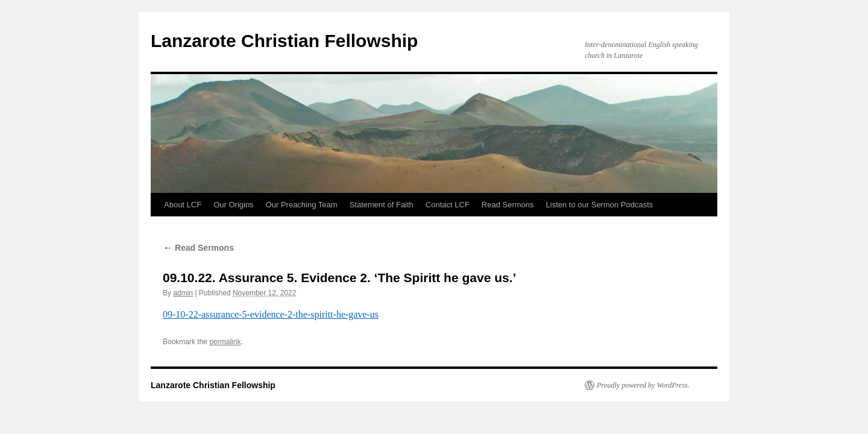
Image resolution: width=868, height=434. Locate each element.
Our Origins (233, 205)
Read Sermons (508, 205)
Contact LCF (448, 205)
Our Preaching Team (302, 205)
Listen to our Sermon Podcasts (600, 205)
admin (183, 293)
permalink (225, 342)
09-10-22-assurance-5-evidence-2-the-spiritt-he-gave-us (271, 314)
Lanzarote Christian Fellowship (284, 41)
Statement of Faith (382, 205)
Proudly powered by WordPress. (643, 385)
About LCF (183, 205)
